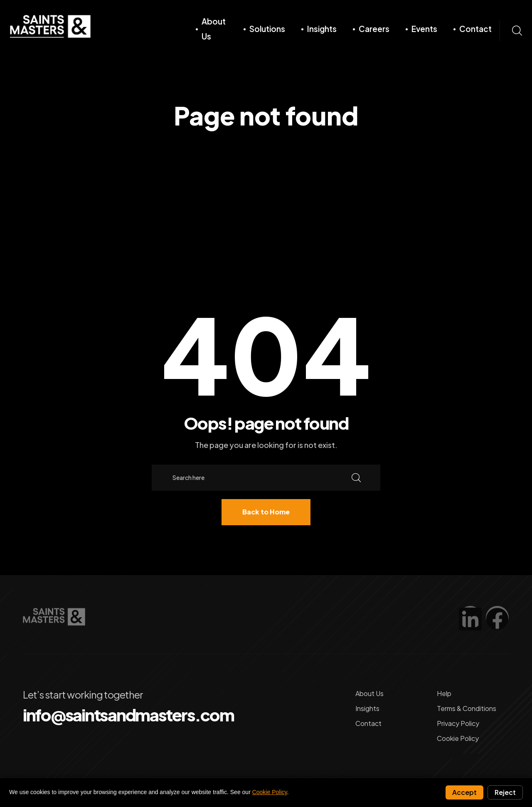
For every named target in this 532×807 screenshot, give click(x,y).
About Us (214, 29)
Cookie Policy (458, 737)
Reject (505, 792)
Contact (475, 29)
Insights (321, 29)
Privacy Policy (458, 722)
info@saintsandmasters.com (128, 714)
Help (444, 693)
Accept (464, 792)
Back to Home (266, 512)
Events (424, 29)
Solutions (267, 29)
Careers (374, 29)
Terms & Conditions (467, 707)
